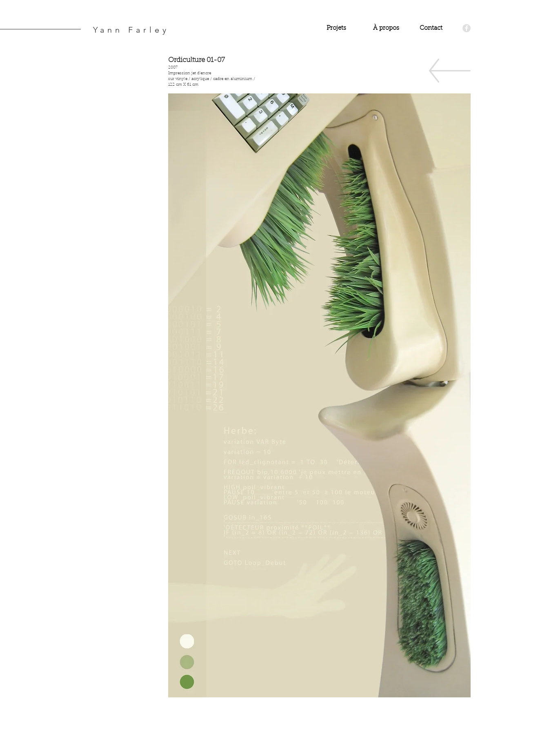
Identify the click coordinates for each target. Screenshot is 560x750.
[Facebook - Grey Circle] (467, 28)
